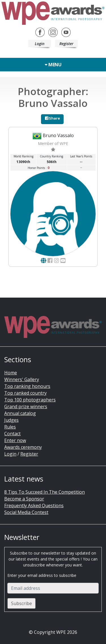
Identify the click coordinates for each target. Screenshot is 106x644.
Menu (53, 65)
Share (52, 118)
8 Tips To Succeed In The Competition (45, 492)
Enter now (15, 440)
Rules (10, 427)
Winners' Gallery (22, 379)
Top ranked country (25, 393)
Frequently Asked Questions (34, 505)
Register (66, 44)
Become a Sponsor (24, 499)
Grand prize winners (26, 406)
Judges (11, 420)
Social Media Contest (26, 512)
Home (11, 373)
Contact (12, 434)
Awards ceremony (23, 447)
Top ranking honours (27, 386)
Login (40, 44)
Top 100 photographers (30, 400)
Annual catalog (20, 413)
